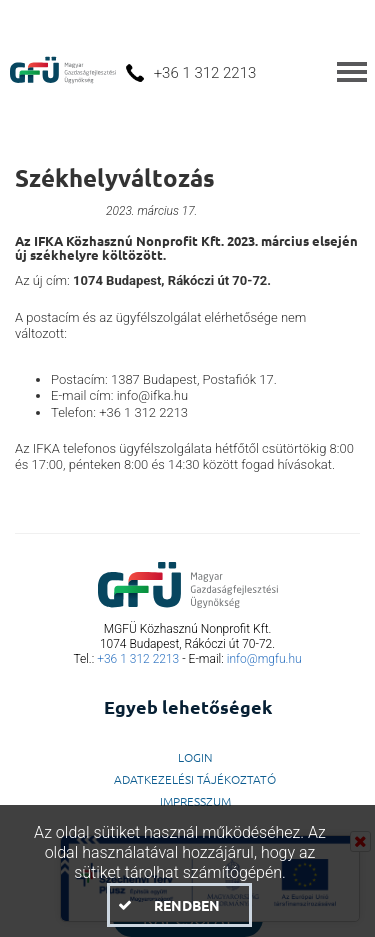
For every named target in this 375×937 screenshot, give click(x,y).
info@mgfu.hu (264, 659)
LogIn (195, 757)
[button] (179, 905)
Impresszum (195, 801)
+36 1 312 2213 (138, 659)
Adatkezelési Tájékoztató (195, 779)
